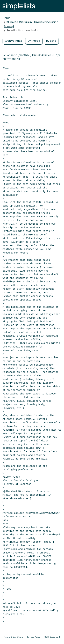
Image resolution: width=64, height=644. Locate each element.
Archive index (13, 41)
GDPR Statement (52, 637)
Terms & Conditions (14, 637)
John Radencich (42, 55)
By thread (34, 41)
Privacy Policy (34, 637)
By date (51, 41)
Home (7, 18)
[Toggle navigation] (58, 6)
